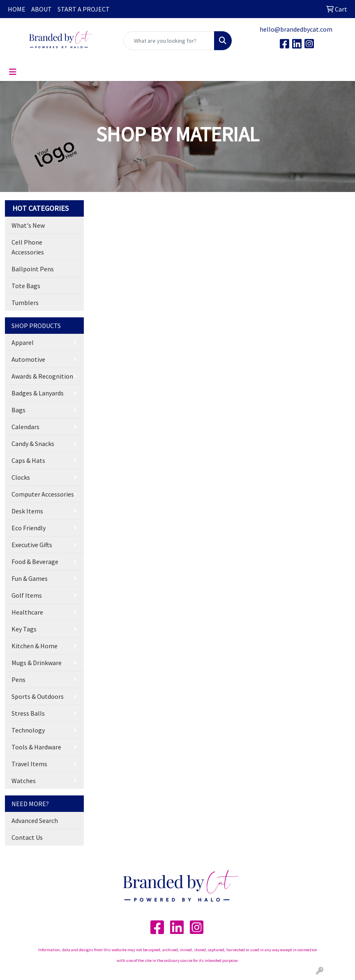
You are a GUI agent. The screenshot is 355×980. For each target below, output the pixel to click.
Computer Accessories (43, 494)
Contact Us (27, 837)
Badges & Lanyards (38, 393)
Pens (18, 680)
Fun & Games (30, 578)
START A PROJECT (84, 9)
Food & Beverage (35, 562)
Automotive (28, 359)
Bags (18, 410)
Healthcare (27, 612)
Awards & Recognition (42, 376)
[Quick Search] (169, 41)
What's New (28, 225)
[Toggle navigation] (13, 72)
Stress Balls (28, 713)
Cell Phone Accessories (28, 247)
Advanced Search (35, 821)
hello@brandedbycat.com (296, 29)
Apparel (23, 342)
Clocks (21, 477)
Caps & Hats (28, 460)
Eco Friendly (29, 528)
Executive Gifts (32, 545)
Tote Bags (26, 286)
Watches (24, 781)
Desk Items (27, 511)
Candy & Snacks (33, 444)
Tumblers (25, 303)
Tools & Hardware (36, 747)
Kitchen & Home (35, 646)
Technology (28, 730)
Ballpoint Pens (33, 269)
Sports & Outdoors (38, 696)
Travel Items (29, 764)
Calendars (25, 427)
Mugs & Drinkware (37, 663)
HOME (17, 9)
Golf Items (27, 595)
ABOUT (41, 9)
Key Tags (24, 629)
